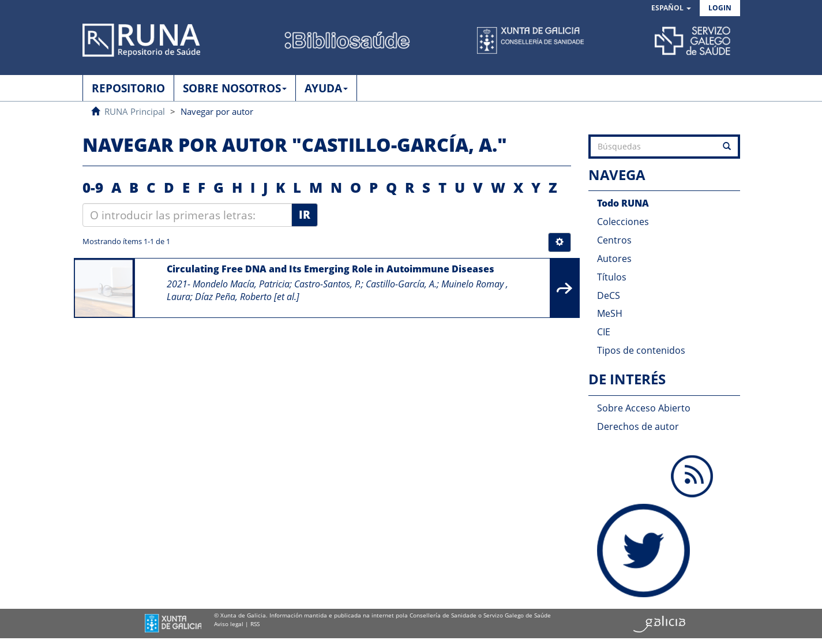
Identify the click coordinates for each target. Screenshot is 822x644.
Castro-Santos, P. (328, 284)
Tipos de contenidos (641, 350)
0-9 (93, 187)
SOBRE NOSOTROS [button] (235, 88)
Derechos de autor (638, 426)
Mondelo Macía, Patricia (241, 284)
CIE (604, 332)
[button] (671, 8)
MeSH (610, 313)
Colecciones (623, 222)
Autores (614, 259)
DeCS (609, 295)
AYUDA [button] (326, 88)
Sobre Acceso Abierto (644, 408)
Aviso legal (229, 624)
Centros (614, 240)
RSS (255, 624)
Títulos (612, 277)
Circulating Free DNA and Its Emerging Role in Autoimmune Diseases (331, 269)
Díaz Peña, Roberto (233, 297)
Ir (305, 215)
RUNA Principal (135, 111)
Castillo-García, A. (401, 284)
